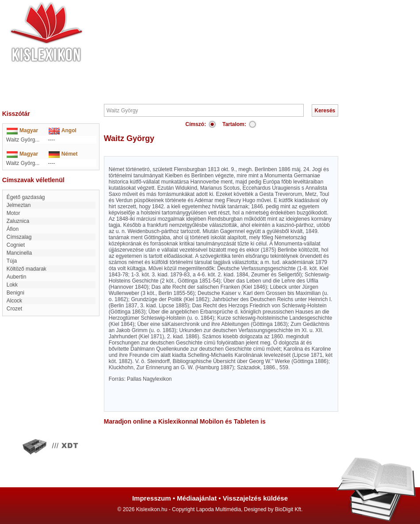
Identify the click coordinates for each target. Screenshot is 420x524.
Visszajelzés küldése (255, 498)
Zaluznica (18, 221)
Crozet (14, 309)
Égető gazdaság (26, 197)
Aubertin (17, 277)
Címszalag (19, 237)
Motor (13, 213)
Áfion (13, 229)
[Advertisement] (237, 51)
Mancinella (19, 253)
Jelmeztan (19, 205)
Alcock (14, 301)
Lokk (12, 285)
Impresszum (152, 498)
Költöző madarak (27, 269)
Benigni (15, 293)
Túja (12, 261)
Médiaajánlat (197, 498)
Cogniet (16, 245)
